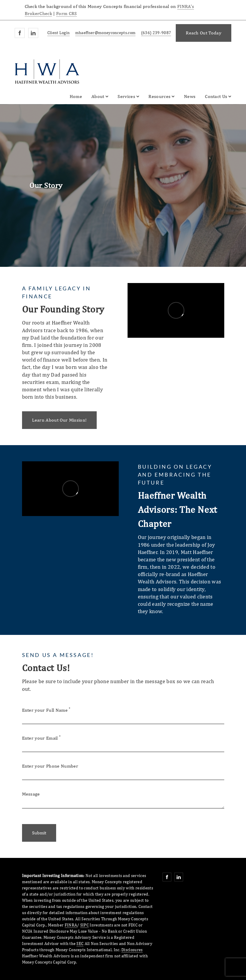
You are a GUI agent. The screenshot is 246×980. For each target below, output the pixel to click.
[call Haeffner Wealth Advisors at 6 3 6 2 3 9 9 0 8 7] (155, 33)
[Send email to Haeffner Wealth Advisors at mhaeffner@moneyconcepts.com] (104, 33)
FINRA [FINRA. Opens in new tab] (71, 925)
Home (76, 96)
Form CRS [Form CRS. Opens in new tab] (67, 13)
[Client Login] (58, 33)
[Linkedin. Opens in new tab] (33, 33)
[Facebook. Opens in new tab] (20, 33)
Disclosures (132, 950)
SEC (80, 944)
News (190, 96)
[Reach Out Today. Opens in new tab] (204, 33)
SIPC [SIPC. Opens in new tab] (84, 925)
